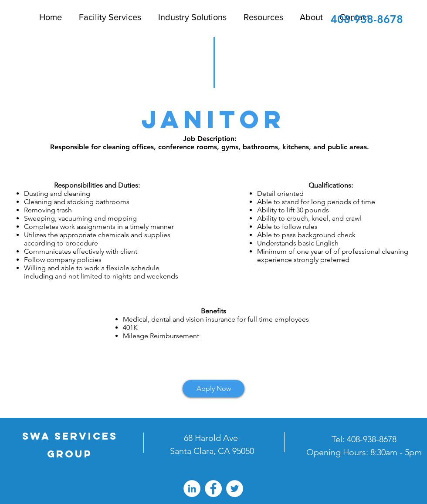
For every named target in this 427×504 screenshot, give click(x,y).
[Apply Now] (213, 389)
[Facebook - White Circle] (213, 489)
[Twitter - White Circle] (235, 489)
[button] (261, 17)
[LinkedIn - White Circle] (192, 489)
